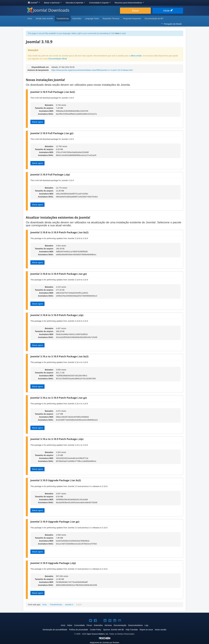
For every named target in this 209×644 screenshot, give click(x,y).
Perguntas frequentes (132, 19)
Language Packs (92, 19)
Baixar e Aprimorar (53, 3)
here (117, 33)
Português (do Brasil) (171, 24)
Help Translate (132, 630)
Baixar (135, 11)
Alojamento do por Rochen (105, 643)
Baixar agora (37, 122)
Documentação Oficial (58, 59)
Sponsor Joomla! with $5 (113, 630)
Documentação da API (154, 19)
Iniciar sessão (161, 630)
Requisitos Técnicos (111, 19)
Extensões (77, 19)
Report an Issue (146, 630)
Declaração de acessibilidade (55, 630)
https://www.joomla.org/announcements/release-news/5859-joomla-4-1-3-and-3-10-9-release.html (92, 70)
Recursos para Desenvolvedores (129, 3)
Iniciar (168, 11)
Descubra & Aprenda (75, 3)
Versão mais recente (44, 19)
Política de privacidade (78, 630)
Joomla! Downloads (48, 10)
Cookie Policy (96, 630)
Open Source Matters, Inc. (98, 634)
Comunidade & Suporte (100, 3)
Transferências (63, 19)
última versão (136, 56)
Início (30, 19)
